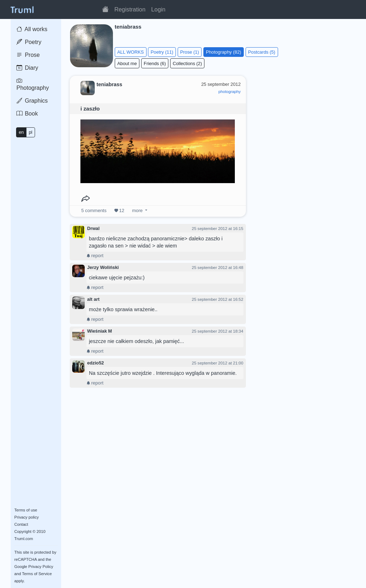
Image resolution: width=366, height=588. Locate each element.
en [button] (21, 132)
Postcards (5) (262, 52)
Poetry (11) (162, 52)
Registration (130, 9)
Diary (27, 68)
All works (32, 29)
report (95, 256)
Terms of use (26, 510)
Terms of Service (37, 574)
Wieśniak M (100, 331)
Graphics (32, 101)
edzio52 (96, 363)
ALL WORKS (130, 52)
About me (127, 63)
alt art (93, 299)
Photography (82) (224, 52)
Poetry (29, 42)
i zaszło (90, 109)
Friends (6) (155, 63)
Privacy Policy (41, 567)
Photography (33, 84)
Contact (21, 524)
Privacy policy (26, 517)
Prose (28, 55)
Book (27, 114)
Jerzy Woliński (103, 267)
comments (94, 210)
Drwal (93, 228)
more (137, 210)
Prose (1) (190, 52)
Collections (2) (187, 63)
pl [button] (30, 132)
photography (229, 92)
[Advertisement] (307, 119)
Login (158, 9)
